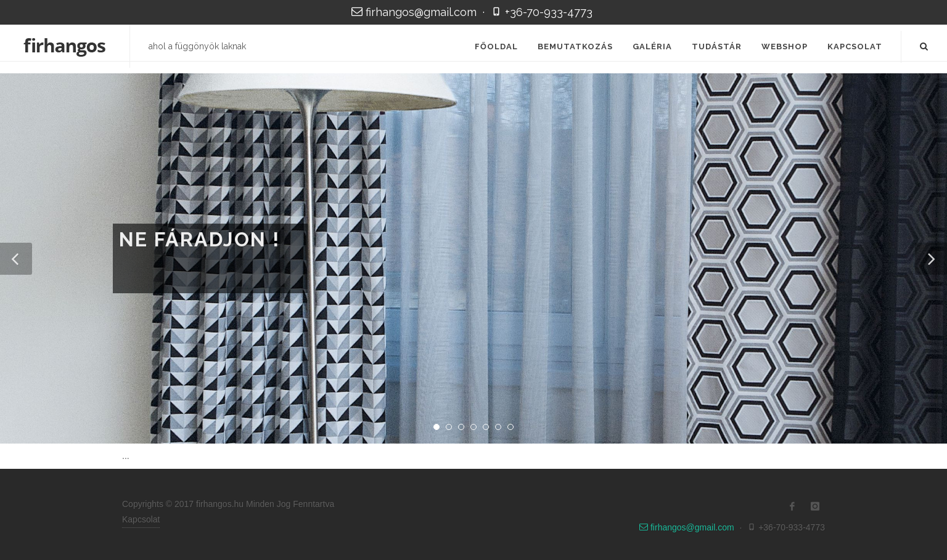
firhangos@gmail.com (416, 12)
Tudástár (717, 47)
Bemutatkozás (575, 47)
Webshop (785, 47)
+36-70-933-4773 (542, 12)
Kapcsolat (855, 47)
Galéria (652, 47)
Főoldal (496, 47)
